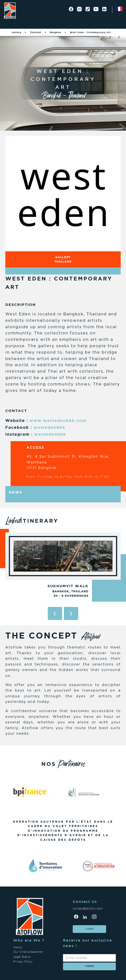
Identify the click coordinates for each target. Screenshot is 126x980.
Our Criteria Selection (28, 952)
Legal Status (22, 957)
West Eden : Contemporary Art (90, 32)
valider (90, 966)
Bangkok (55, 32)
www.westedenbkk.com (58, 420)
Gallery (16, 32)
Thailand (35, 32)
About (18, 947)
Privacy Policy (23, 962)
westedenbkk (50, 427)
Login (90, 929)
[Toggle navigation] (9, 23)
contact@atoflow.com (88, 909)
